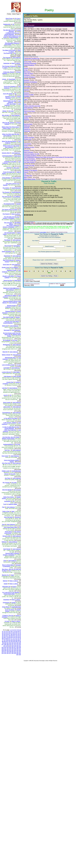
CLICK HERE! (37, 222)
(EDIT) (22, 15)
